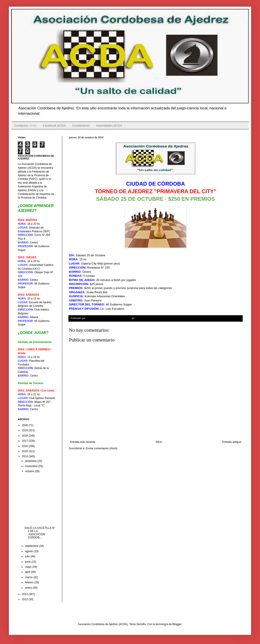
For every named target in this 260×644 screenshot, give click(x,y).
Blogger (177, 624)
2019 (25, 430)
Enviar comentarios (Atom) (102, 448)
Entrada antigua (232, 442)
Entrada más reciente (83, 442)
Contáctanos (81, 126)
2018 (25, 436)
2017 (25, 441)
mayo (29, 567)
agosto (29, 551)
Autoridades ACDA (109, 126)
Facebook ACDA (54, 126)
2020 (25, 425)
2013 (25, 594)
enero (29, 588)
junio (28, 562)
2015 (25, 451)
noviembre (32, 466)
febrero (30, 582)
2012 (25, 599)
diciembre (31, 461)
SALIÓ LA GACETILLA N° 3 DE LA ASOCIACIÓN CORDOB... (40, 533)
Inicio (159, 442)
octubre (30, 471)
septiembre (32, 546)
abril (28, 572)
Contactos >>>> (25, 126)
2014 (25, 456)
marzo (29, 577)
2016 (25, 446)
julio (28, 556)
